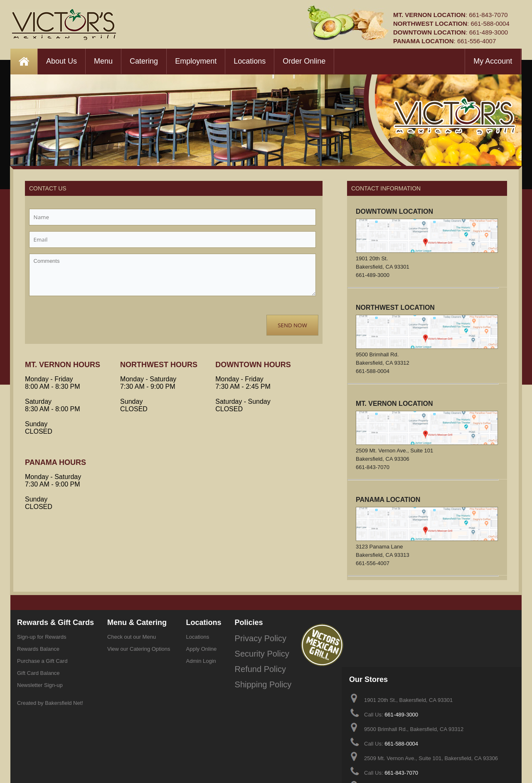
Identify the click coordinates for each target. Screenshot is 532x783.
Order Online (304, 61)
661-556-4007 (477, 41)
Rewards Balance (38, 649)
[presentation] (92, 318)
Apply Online (202, 649)
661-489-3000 (489, 32)
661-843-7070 (488, 15)
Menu (103, 61)
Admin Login (201, 661)
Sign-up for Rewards (42, 637)
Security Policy (252, 649)
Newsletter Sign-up (40, 685)
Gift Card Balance (38, 673)
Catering (144, 61)
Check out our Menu (132, 637)
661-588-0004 (490, 23)
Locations (250, 61)
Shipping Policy (253, 673)
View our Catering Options (139, 649)
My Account (493, 61)
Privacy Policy (252, 637)
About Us (62, 61)
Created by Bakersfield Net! (50, 703)
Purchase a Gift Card (42, 661)
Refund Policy (251, 661)
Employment (196, 61)
